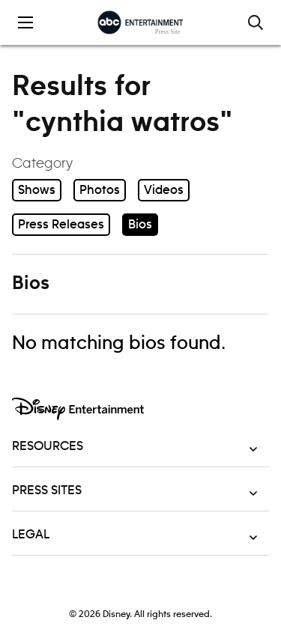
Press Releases (61, 225)
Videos (164, 190)
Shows (37, 190)
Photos (100, 190)
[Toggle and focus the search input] (256, 22)
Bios (140, 225)
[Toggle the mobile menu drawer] (25, 22)
